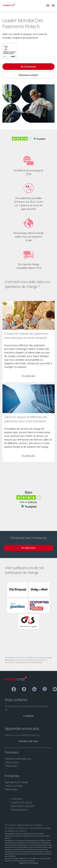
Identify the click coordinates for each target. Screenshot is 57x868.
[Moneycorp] (9, 5)
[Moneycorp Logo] (16, 680)
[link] (29, 376)
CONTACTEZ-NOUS (21, 803)
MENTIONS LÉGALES (22, 806)
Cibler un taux (12, 762)
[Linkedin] (34, 690)
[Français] (48, 6)
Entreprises (12, 776)
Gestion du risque (14, 786)
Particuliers (12, 752)
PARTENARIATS (19, 810)
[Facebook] (14, 690)
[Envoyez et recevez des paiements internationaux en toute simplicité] (29, 315)
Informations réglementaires (18, 825)
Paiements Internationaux (18, 759)
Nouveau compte (29, 75)
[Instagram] (45, 690)
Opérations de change (16, 782)
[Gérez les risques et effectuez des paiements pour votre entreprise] (29, 399)
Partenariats (11, 766)
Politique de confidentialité (29, 828)
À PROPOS (17, 799)
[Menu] (53, 6)
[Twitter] (24, 690)
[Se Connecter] (29, 67)
